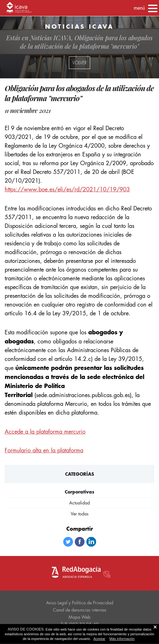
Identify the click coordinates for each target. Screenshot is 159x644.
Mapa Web (79, 617)
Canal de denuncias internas (80, 610)
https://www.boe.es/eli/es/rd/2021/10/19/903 (67, 189)
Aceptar (100, 639)
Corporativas (79, 492)
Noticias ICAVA (51, 38)
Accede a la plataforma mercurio (45, 432)
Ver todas (80, 514)
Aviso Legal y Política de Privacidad (80, 603)
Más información (122, 639)
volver (79, 63)
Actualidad (79, 503)
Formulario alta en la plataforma (44, 450)
